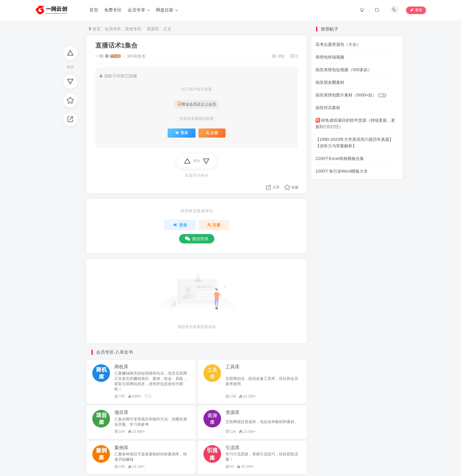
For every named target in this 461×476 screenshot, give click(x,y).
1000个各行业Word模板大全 (342, 171)
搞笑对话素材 (328, 108)
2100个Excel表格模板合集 (340, 158)
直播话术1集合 (116, 45)
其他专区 (133, 29)
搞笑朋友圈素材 (330, 82)
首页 (95, 29)
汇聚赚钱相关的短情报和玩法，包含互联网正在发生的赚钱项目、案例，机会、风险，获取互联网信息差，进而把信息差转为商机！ (151, 381)
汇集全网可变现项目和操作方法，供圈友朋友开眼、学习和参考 (151, 422)
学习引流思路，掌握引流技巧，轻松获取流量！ (262, 457)
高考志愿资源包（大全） (338, 44)
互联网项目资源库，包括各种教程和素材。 (262, 422)
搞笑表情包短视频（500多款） (344, 70)
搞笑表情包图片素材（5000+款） (351, 95)
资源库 (152, 29)
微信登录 (197, 239)
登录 (182, 133)
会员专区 (113, 29)
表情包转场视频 (330, 57)
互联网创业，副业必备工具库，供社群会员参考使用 (262, 381)
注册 (212, 133)
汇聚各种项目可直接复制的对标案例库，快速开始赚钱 (151, 457)
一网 (99, 56)
